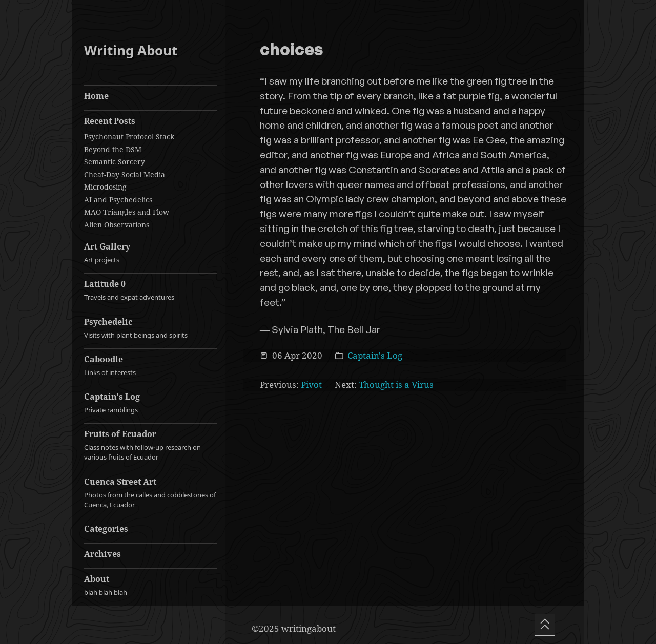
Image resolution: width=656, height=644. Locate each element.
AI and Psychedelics (118, 200)
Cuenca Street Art (151, 493)
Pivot (311, 385)
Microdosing (105, 187)
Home (96, 96)
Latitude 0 (151, 290)
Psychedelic (151, 328)
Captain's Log (151, 403)
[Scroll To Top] (545, 625)
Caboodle (151, 366)
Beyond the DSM (113, 149)
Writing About (131, 50)
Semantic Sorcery (115, 162)
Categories (106, 529)
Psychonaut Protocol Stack (129, 137)
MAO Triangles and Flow (127, 212)
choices (292, 50)
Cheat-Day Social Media (125, 174)
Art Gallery (151, 253)
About (151, 585)
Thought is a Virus (396, 385)
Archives (102, 554)
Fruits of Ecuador (151, 445)
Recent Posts (110, 121)
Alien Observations (117, 225)
